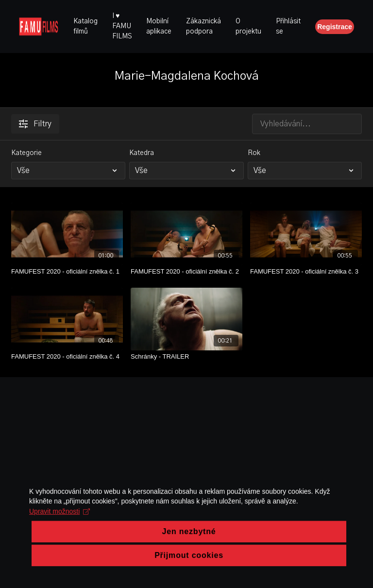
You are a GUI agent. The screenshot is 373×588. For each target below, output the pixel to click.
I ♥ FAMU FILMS (122, 26)
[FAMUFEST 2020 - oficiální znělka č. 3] (306, 272)
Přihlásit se (288, 26)
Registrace (335, 27)
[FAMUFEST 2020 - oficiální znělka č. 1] (67, 272)
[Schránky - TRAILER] (186, 357)
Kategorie (26, 153)
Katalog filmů (85, 26)
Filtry (35, 124)
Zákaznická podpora (203, 26)
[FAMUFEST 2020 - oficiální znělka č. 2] (186, 272)
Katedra (142, 153)
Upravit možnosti (59, 556)
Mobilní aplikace (159, 26)
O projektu (248, 26)
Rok (254, 153)
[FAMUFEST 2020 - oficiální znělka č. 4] (67, 357)
